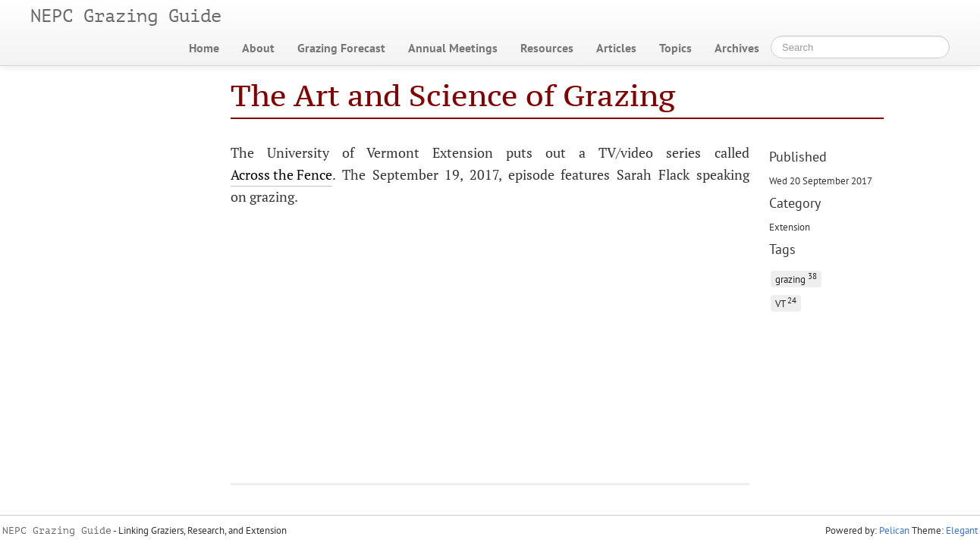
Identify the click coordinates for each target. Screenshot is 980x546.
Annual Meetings (453, 48)
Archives (737, 48)
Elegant (962, 530)
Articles (616, 48)
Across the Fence (281, 174)
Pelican (894, 530)
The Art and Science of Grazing (453, 95)
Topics (675, 48)
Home (204, 48)
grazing (796, 278)
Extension (790, 227)
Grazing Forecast (341, 48)
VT (786, 302)
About (258, 48)
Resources (547, 48)
